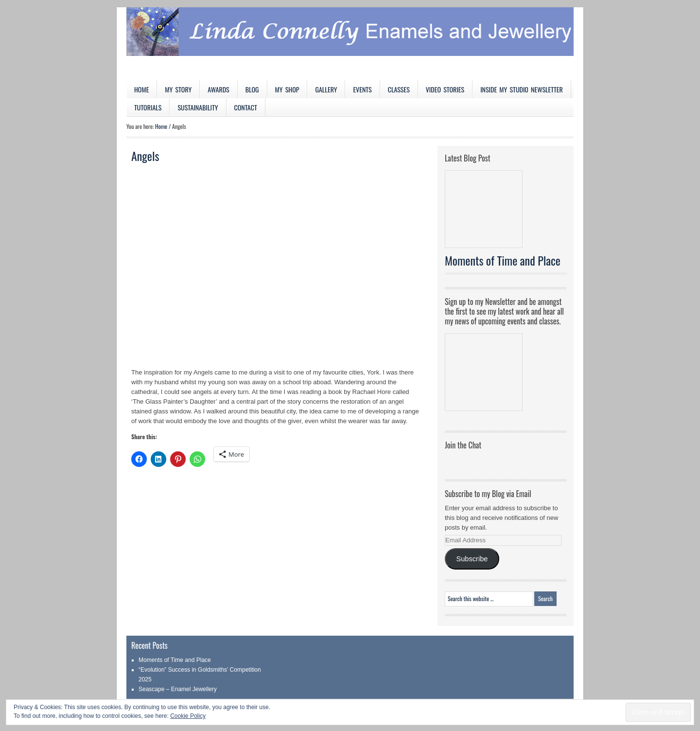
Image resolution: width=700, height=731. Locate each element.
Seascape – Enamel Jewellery (178, 689)
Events (362, 89)
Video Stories (445, 89)
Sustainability (198, 107)
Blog (252, 89)
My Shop (287, 89)
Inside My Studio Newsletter (522, 89)
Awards (219, 89)
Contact (246, 107)
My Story (178, 89)
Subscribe (472, 559)
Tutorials (148, 107)
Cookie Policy (188, 716)
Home (141, 89)
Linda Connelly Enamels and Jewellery (350, 44)
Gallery (326, 89)
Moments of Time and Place (503, 260)
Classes (399, 89)
